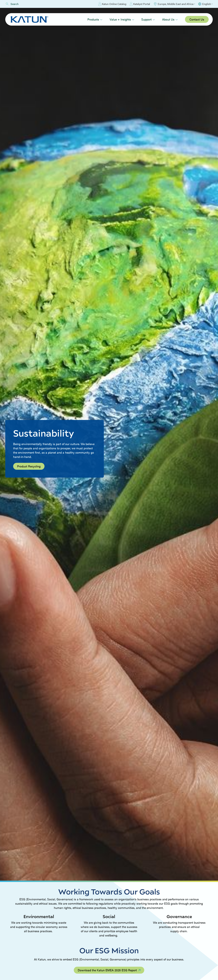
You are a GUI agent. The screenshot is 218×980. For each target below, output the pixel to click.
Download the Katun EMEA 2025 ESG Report (109, 970)
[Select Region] (174, 4)
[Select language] (205, 4)
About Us (170, 19)
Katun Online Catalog (112, 4)
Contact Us (197, 19)
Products (95, 19)
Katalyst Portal (140, 4)
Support (148, 19)
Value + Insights (122, 19)
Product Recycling (29, 466)
